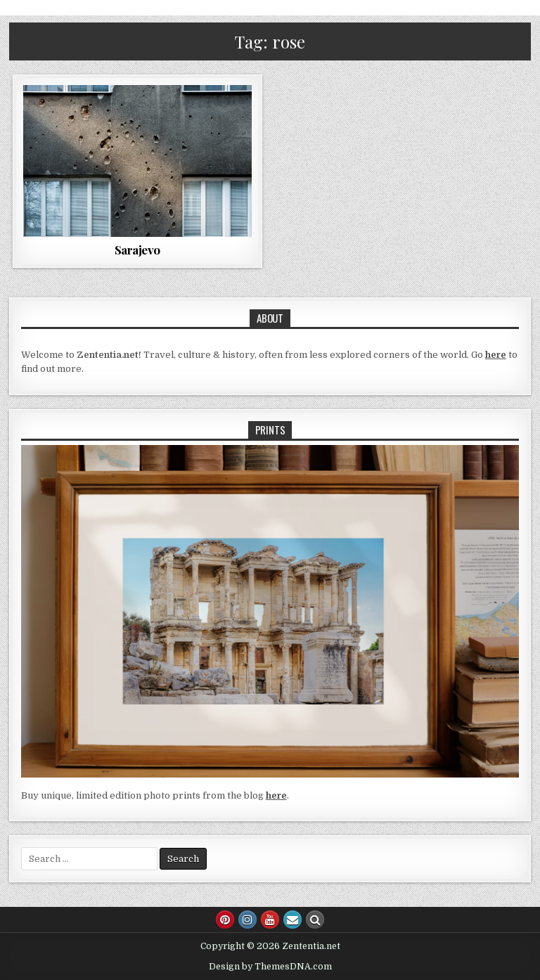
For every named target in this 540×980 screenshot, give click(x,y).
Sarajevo (137, 250)
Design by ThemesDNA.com (270, 967)
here (496, 355)
